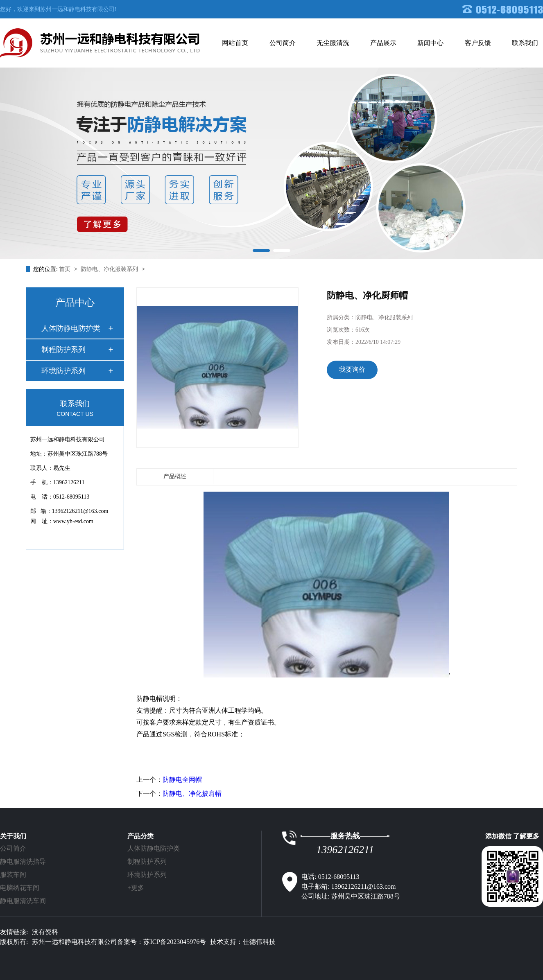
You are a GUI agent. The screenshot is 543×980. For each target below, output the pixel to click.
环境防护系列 (63, 371)
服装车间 (13, 875)
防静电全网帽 (182, 780)
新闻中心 (430, 43)
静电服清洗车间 (23, 901)
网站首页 (235, 43)
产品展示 (383, 43)
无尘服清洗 (333, 43)
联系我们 (525, 43)
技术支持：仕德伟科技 (243, 942)
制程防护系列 (63, 350)
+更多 (136, 888)
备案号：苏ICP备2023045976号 (162, 942)
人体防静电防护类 (71, 328)
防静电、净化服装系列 (110, 269)
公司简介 (283, 43)
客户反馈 (478, 43)
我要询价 (352, 369)
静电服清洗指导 (23, 861)
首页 (66, 269)
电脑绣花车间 (20, 888)
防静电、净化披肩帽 (192, 794)
